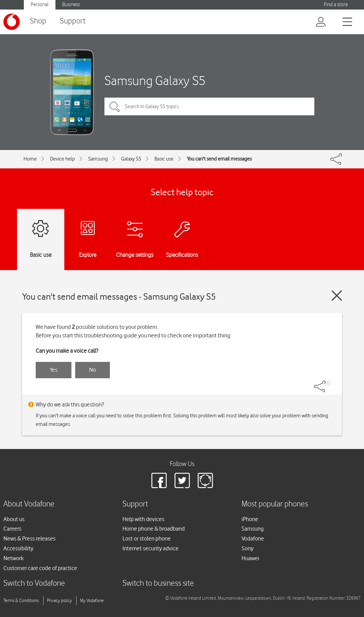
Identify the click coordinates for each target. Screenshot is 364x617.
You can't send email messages (219, 159)
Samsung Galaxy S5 (155, 80)
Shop (38, 21)
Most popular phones (275, 504)
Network (13, 558)
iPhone (250, 519)
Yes (54, 370)
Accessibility (18, 548)
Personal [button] (40, 5)
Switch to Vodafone (34, 583)
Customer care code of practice (40, 568)
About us (14, 519)
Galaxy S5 (131, 159)
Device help (62, 159)
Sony (247, 548)
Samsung (98, 159)
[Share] (328, 383)
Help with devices (143, 519)
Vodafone (253, 538)
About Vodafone (29, 504)
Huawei (250, 558)
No (93, 370)
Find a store (336, 5)
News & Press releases (29, 538)
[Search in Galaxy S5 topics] (209, 106)
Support (73, 21)
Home (30, 159)
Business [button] (71, 5)
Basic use (164, 159)
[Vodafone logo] (12, 22)
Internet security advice (151, 548)
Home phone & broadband (154, 529)
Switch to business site (158, 583)
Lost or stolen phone (147, 538)
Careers (12, 529)
